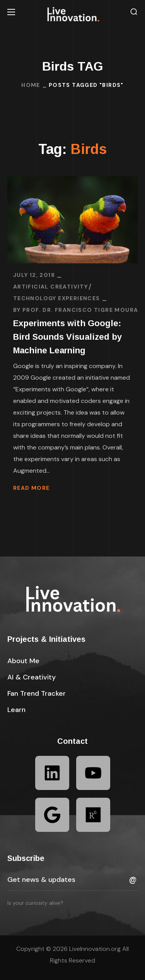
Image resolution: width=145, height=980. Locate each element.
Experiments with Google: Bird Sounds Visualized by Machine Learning (67, 337)
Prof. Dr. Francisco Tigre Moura (80, 310)
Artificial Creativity (50, 287)
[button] (134, 12)
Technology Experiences (57, 298)
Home (31, 85)
